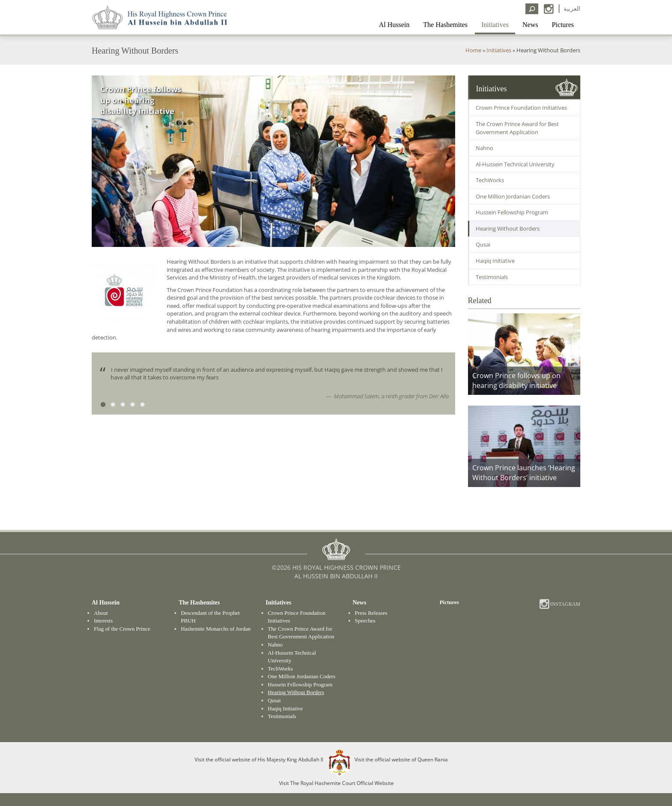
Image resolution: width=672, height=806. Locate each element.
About (101, 613)
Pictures (563, 25)
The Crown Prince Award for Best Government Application (517, 128)
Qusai (483, 244)
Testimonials (492, 277)
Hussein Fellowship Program (512, 212)
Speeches (365, 621)
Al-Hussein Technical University (515, 164)
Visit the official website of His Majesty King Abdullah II (259, 759)
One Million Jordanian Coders (513, 196)
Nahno (484, 148)
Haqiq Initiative (495, 261)
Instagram (565, 604)
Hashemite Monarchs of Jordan (216, 629)
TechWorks (490, 180)
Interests (103, 621)
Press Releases (371, 613)
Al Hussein (394, 25)
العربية (572, 9)
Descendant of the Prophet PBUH (210, 617)
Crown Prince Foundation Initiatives (521, 108)
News (530, 25)
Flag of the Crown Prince (122, 629)
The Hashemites (446, 25)
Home (473, 50)
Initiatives (495, 25)
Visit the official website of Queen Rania (401, 759)
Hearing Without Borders (508, 229)
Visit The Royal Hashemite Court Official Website (336, 783)
